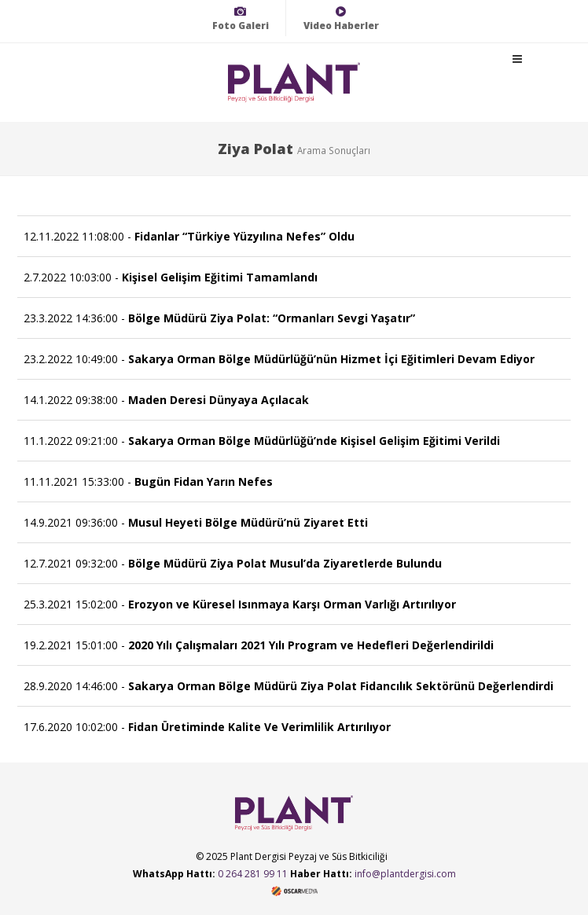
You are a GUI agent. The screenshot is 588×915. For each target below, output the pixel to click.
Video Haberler (341, 18)
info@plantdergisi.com (405, 874)
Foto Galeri (241, 18)
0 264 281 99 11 (253, 874)
